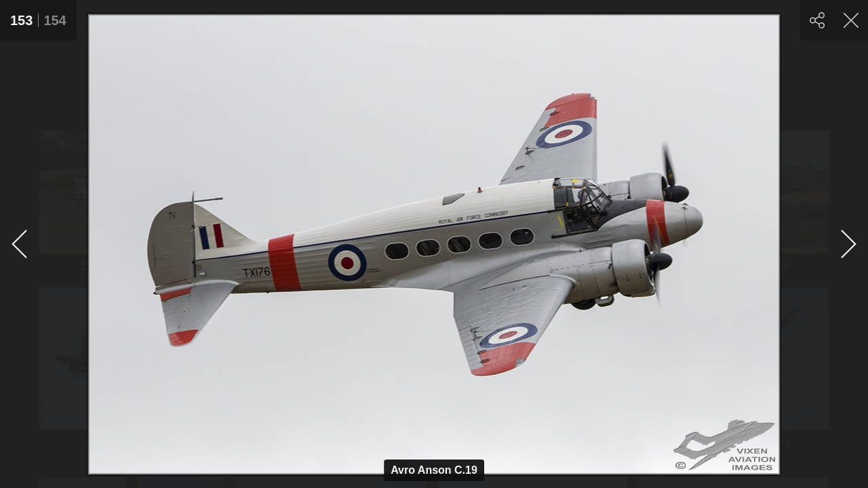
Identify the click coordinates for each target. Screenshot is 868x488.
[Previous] (20, 244)
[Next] (848, 244)
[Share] (817, 20)
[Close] (851, 20)
